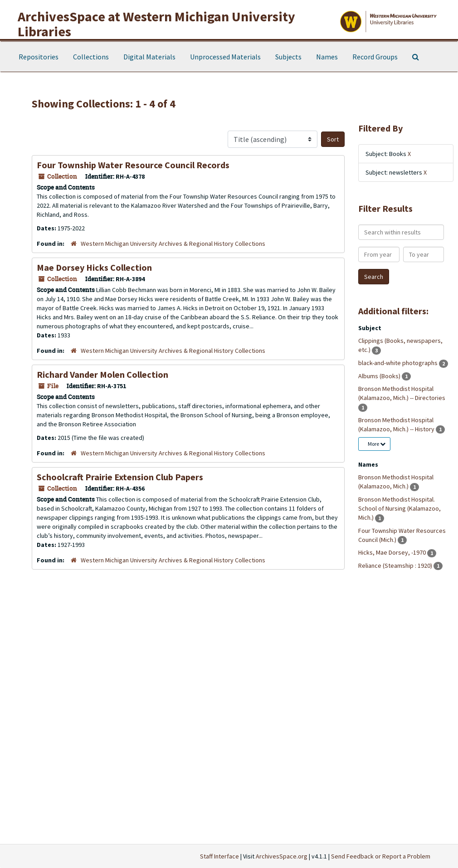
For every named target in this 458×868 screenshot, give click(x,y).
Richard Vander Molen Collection (102, 374)
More (377, 444)
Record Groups (375, 57)
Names (327, 57)
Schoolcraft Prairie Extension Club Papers (120, 477)
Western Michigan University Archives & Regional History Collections (173, 244)
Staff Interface (219, 856)
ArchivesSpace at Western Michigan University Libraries (156, 24)
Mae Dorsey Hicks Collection (94, 267)
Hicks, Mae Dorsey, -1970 (393, 552)
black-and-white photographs (399, 363)
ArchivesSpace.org (282, 856)
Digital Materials (149, 57)
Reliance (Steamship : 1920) (396, 566)
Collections (91, 57)
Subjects (288, 57)
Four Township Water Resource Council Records (133, 165)
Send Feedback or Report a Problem (381, 856)
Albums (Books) (380, 376)
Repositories (39, 57)
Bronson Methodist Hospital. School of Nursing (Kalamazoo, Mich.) (400, 508)
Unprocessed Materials (225, 57)
